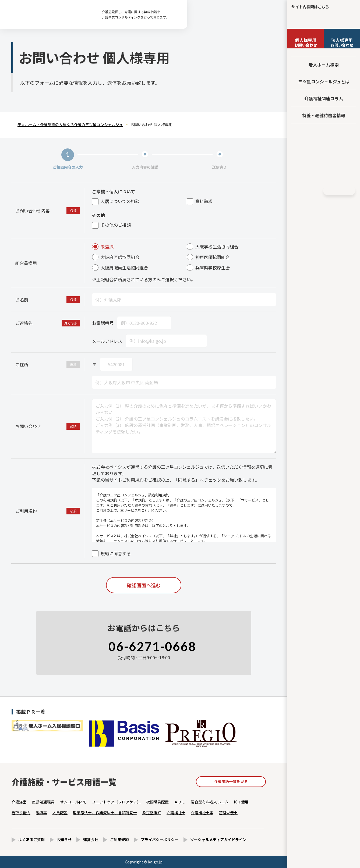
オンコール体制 (73, 802)
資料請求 (200, 201)
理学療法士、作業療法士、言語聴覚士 (105, 813)
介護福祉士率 (202, 813)
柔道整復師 (152, 813)
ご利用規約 (119, 839)
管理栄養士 (228, 813)
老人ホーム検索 (324, 65)
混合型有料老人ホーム (210, 802)
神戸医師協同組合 (208, 257)
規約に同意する (111, 553)
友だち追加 (324, 135)
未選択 (103, 247)
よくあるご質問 (31, 839)
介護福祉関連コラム (324, 98)
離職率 (41, 813)
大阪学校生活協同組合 (213, 247)
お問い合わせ (306, 42)
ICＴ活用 (241, 802)
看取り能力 (21, 813)
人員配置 (60, 813)
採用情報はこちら (324, 173)
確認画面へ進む (144, 585)
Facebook (305, 191)
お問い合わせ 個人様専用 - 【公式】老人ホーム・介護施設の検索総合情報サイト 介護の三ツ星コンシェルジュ (48, 15)
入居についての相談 (116, 201)
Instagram (315, 191)
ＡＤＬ (180, 802)
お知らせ (64, 839)
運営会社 (91, 839)
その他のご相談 (111, 225)
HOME (339, 191)
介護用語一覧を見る (231, 781)
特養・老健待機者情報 (324, 115)
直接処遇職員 (43, 802)
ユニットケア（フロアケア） (116, 802)
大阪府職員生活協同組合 (120, 268)
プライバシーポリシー (160, 839)
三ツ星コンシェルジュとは (324, 81)
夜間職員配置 (157, 802)
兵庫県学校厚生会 (208, 268)
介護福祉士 (176, 813)
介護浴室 (19, 802)
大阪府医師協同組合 (116, 257)
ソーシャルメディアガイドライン (218, 839)
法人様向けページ (324, 153)
